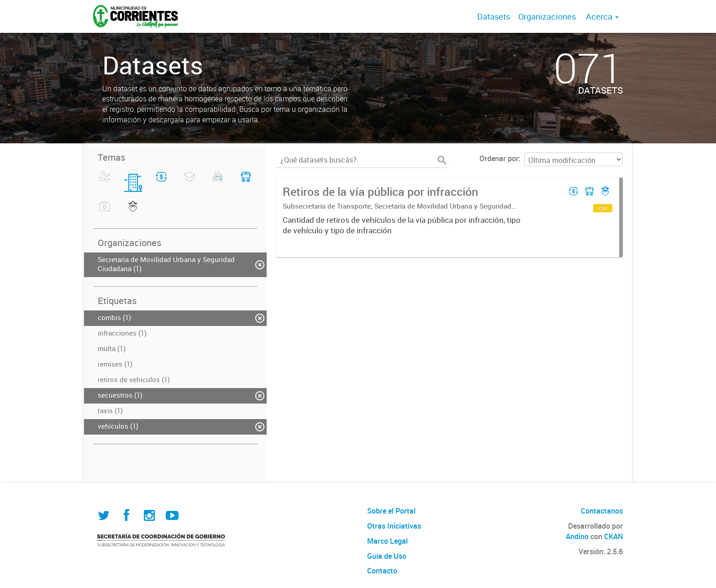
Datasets (494, 16)
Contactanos (602, 511)
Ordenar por (499, 158)
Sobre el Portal (391, 511)
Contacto (382, 571)
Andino (577, 536)
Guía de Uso (387, 556)
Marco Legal (387, 541)
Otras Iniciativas (394, 526)
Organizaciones (547, 16)
